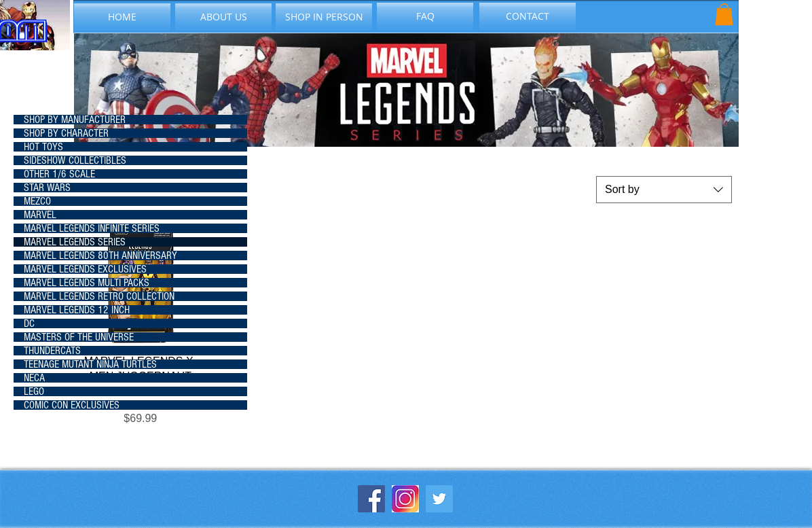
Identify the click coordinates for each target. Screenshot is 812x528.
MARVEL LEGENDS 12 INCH (77, 310)
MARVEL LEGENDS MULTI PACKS (87, 283)
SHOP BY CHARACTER (66, 133)
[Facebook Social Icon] (371, 499)
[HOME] (122, 17)
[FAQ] (425, 16)
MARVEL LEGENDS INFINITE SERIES (92, 228)
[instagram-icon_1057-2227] (405, 499)
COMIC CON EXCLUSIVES (72, 405)
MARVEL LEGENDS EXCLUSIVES (85, 269)
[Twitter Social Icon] (439, 499)
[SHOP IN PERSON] (324, 17)
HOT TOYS (43, 147)
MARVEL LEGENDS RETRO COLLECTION (99, 296)
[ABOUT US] (223, 17)
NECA (34, 378)
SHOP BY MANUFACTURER (75, 120)
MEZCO (37, 201)
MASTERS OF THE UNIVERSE (79, 337)
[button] (724, 14)
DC (29, 323)
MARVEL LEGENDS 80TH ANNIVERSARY (100, 256)
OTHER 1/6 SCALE (59, 174)
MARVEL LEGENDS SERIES (75, 242)
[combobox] (664, 190)
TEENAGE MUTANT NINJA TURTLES (90, 364)
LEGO (34, 391)
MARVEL (40, 215)
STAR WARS (47, 188)
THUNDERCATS (52, 351)
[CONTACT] (528, 16)
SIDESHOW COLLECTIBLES (75, 160)
